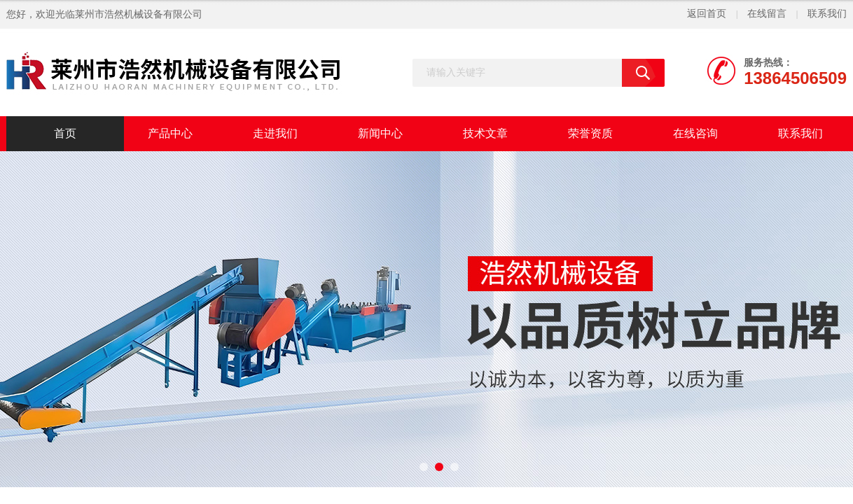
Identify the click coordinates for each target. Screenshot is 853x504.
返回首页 (707, 14)
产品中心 (170, 133)
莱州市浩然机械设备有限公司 (139, 14)
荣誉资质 (590, 133)
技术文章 (485, 133)
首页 (65, 133)
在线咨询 (695, 133)
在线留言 (767, 14)
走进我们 (275, 133)
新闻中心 (380, 133)
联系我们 (827, 14)
